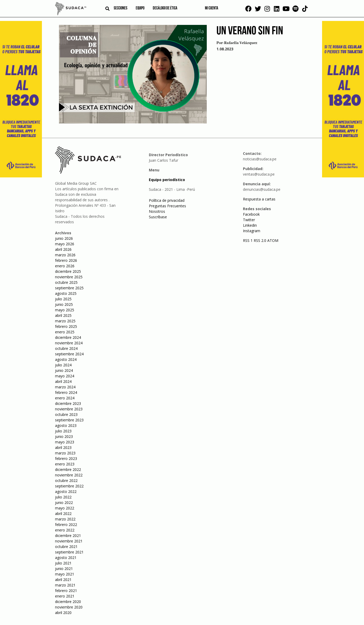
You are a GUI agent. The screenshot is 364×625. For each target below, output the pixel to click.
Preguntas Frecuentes (167, 206)
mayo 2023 (65, 442)
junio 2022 (64, 502)
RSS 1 (248, 240)
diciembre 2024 (68, 337)
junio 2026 (64, 238)
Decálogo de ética (165, 8)
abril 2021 (63, 580)
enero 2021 (65, 596)
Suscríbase (158, 217)
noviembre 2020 (69, 607)
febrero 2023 (66, 458)
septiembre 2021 (69, 552)
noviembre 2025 (69, 277)
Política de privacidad (167, 200)
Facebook (251, 214)
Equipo (140, 8)
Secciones (121, 8)
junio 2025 (64, 304)
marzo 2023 (65, 453)
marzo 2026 (65, 255)
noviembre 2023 (69, 409)
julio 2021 (63, 563)
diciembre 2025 (68, 271)
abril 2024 (63, 381)
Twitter (249, 220)
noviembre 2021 (69, 541)
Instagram (252, 231)
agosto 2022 (66, 491)
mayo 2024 (65, 376)
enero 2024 (65, 398)
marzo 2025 (65, 321)
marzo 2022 (65, 519)
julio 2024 (63, 365)
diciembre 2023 (68, 403)
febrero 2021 (66, 591)
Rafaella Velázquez (241, 43)
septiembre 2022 (69, 486)
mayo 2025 (65, 310)
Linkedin (250, 225)
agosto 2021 (66, 558)
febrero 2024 (66, 392)
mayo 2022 (65, 508)
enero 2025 (65, 332)
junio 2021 (64, 569)
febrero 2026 (66, 260)
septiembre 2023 (69, 420)
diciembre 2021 (68, 536)
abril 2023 (63, 447)
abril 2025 (63, 315)
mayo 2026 (65, 244)
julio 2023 (63, 431)
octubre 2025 (66, 282)
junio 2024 (64, 370)
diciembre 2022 (68, 469)
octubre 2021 (66, 547)
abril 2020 (63, 613)
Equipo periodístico (167, 180)
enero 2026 (65, 266)
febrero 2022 (66, 525)
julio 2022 (63, 497)
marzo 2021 (65, 585)
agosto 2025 (66, 293)
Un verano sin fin (250, 31)
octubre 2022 (66, 480)
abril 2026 (63, 249)
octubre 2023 (66, 414)
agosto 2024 (66, 359)
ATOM (273, 240)
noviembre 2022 (69, 475)
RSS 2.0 (260, 240)
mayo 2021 (65, 574)
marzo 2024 (65, 387)
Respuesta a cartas (259, 199)
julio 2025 (63, 299)
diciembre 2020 (68, 602)
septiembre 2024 (69, 354)
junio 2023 (64, 436)
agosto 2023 (66, 425)
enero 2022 (65, 530)
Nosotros (157, 211)
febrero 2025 (66, 326)
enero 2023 (65, 464)
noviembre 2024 (69, 343)
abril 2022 (63, 513)
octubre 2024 (66, 348)
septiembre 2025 (69, 288)
